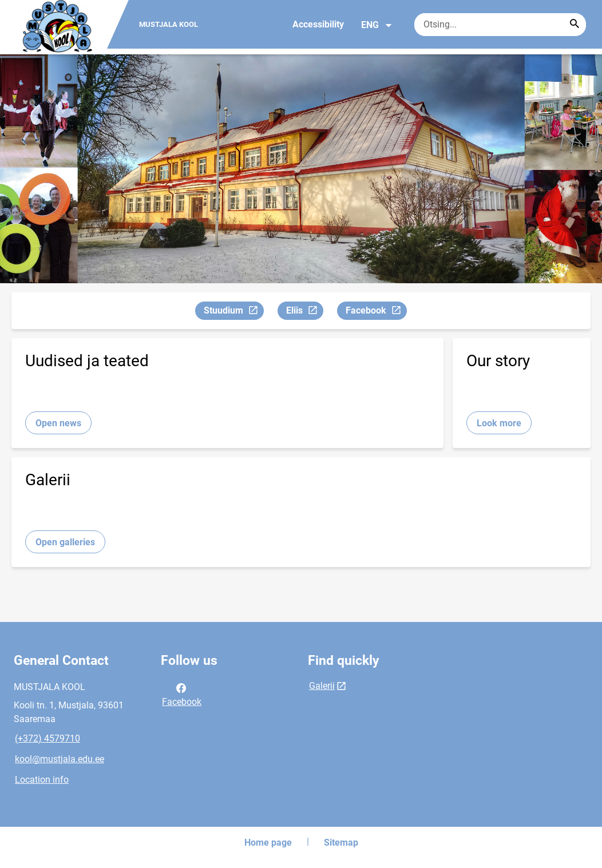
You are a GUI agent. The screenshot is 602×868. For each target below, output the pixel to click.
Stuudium (233, 312)
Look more (499, 423)
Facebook (376, 312)
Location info (42, 780)
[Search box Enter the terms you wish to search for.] (500, 25)
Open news (58, 423)
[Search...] (575, 25)
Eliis (304, 312)
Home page (268, 843)
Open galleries (65, 542)
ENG (377, 25)
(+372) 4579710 (47, 738)
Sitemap (341, 843)
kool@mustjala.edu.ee (60, 759)
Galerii (322, 686)
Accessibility (318, 24)
